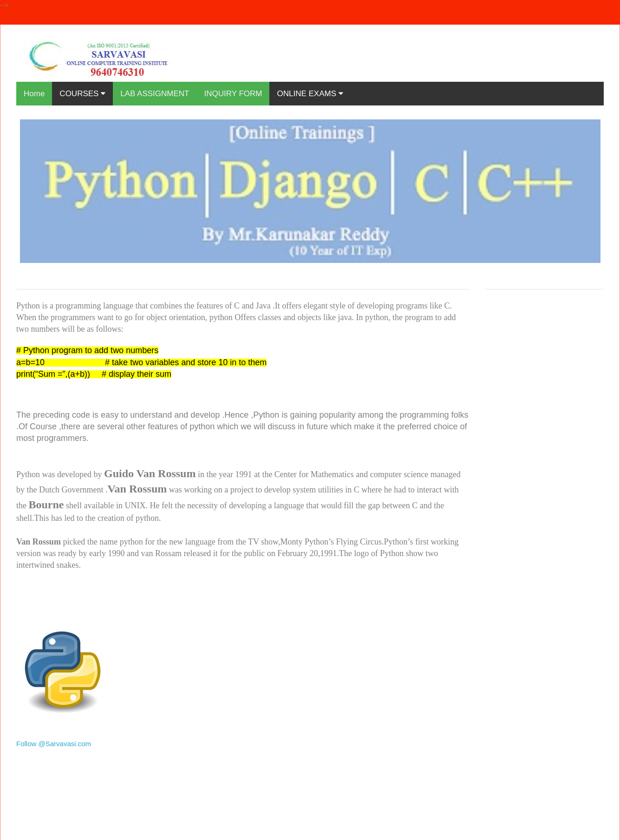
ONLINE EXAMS (310, 94)
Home (34, 94)
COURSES (82, 94)
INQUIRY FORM (233, 94)
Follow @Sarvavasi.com (54, 744)
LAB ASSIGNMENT (155, 94)
